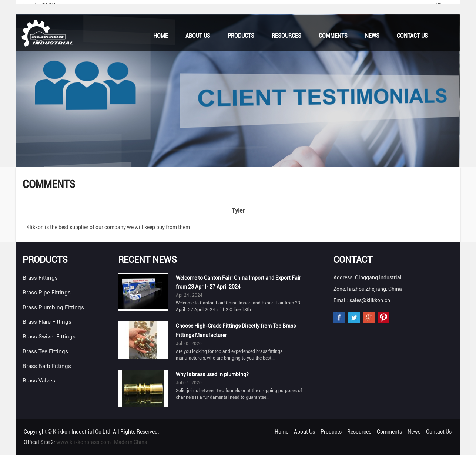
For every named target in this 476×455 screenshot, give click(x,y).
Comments (333, 36)
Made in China (131, 442)
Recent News (148, 260)
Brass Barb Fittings (47, 366)
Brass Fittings (40, 278)
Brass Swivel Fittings (49, 337)
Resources (286, 36)
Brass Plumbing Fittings (53, 307)
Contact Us (412, 36)
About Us (198, 36)
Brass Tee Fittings (45, 351)
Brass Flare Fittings (47, 322)
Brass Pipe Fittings (47, 293)
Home (161, 36)
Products (241, 36)
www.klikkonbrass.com (83, 442)
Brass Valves (39, 381)
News (372, 36)
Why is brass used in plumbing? (212, 374)
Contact (353, 260)
